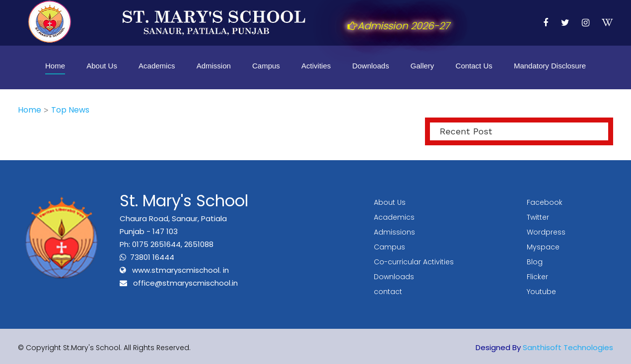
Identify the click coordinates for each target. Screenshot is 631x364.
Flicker (537, 277)
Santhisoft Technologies (568, 347)
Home (55, 66)
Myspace (543, 247)
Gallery (422, 66)
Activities (316, 66)
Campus (266, 66)
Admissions (394, 232)
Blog (535, 262)
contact (388, 292)
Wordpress (546, 232)
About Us (102, 66)
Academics (157, 66)
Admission (214, 66)
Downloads (370, 66)
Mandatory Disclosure (550, 66)
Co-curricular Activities (414, 262)
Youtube (541, 292)
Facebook (545, 202)
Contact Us (474, 66)
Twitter (538, 217)
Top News (70, 110)
